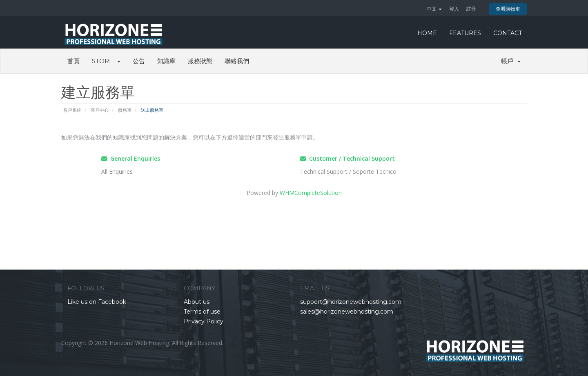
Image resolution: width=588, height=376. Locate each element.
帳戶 (511, 61)
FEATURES (465, 33)
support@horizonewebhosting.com (351, 302)
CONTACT (508, 33)
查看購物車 (508, 9)
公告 (139, 61)
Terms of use (202, 312)
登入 (454, 9)
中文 (434, 9)
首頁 (73, 61)
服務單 (125, 110)
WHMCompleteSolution (311, 193)
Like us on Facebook (97, 302)
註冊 (471, 9)
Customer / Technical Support (347, 158)
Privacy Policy (204, 321)
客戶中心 (100, 110)
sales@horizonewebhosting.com (347, 312)
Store (106, 61)
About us (197, 302)
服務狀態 (200, 61)
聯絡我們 (237, 61)
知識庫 (166, 61)
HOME (427, 33)
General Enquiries (131, 158)
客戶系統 (72, 110)
